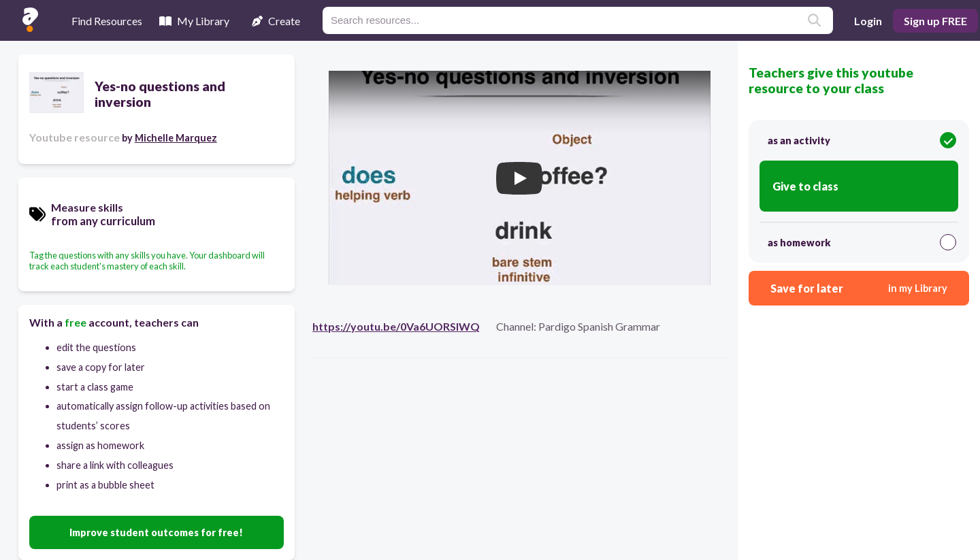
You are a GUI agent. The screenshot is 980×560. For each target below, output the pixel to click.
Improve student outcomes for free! (156, 532)
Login (868, 21)
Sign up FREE (935, 21)
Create (276, 21)
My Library (194, 21)
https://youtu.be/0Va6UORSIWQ (396, 326)
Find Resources (107, 21)
